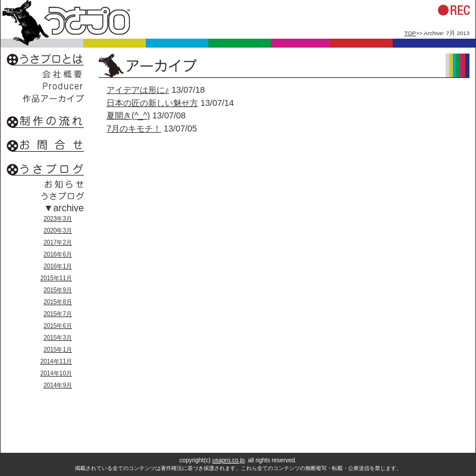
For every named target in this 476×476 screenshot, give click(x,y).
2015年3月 (58, 338)
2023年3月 (58, 219)
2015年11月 (56, 278)
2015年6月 (58, 326)
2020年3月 (58, 231)
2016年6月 (58, 254)
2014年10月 (56, 373)
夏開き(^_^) (128, 115)
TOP (410, 33)
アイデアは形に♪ (138, 90)
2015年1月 (58, 350)
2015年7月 (58, 314)
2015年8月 (58, 302)
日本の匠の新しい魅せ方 (152, 103)
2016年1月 (58, 266)
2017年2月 (58, 242)
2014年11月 (56, 361)
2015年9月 (58, 290)
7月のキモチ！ (134, 129)
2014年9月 (58, 385)
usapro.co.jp (228, 460)
